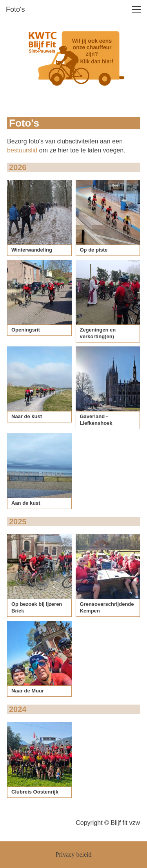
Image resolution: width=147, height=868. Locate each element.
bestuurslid (22, 150)
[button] (136, 9)
